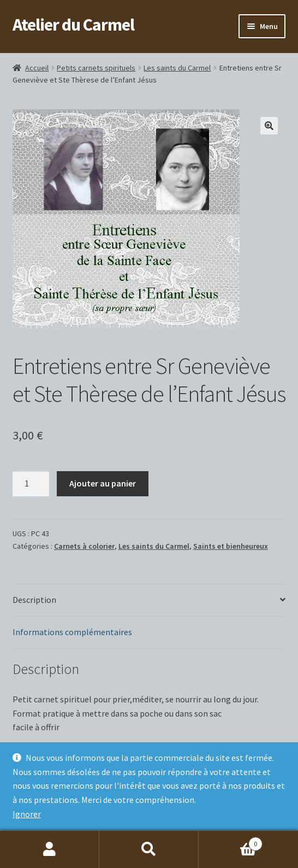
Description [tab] (34, 600)
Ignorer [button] (27, 814)
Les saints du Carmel (177, 68)
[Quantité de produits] (31, 484)
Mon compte (50, 849)
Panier (231, 841)
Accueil (37, 68)
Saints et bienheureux (231, 546)
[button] (269, 126)
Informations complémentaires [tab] (72, 632)
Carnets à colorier (84, 546)
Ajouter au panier (103, 483)
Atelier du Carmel (73, 25)
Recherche (149, 849)
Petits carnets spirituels (96, 68)
